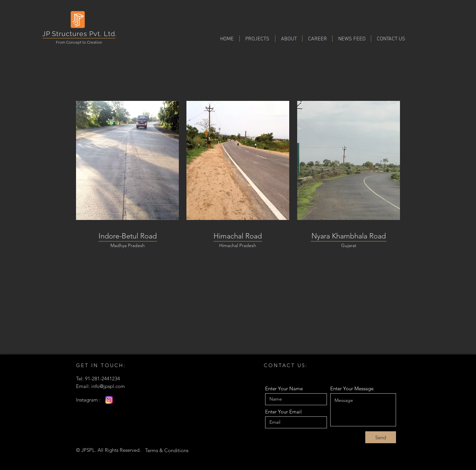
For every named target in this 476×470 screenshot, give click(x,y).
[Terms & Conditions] (167, 450)
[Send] (381, 437)
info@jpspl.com (108, 386)
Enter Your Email (283, 412)
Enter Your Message (352, 388)
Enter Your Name (284, 388)
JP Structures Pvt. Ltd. (79, 34)
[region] (127, 160)
